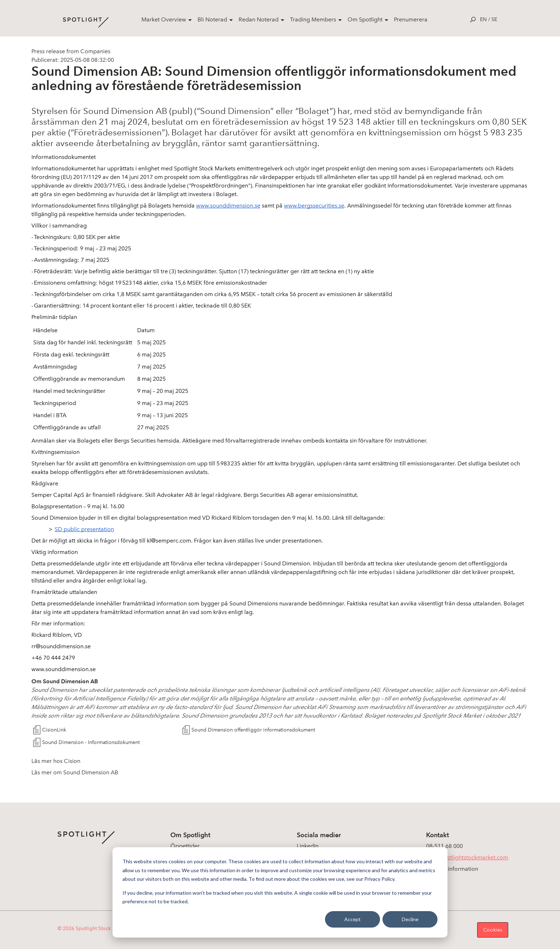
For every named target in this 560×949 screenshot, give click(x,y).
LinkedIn (308, 846)
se (494, 19)
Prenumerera (411, 19)
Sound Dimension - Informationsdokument (91, 742)
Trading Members (313, 19)
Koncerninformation (452, 869)
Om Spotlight (365, 19)
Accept (352, 919)
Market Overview (164, 19)
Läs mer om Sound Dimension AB (75, 772)
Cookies (493, 930)
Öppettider (185, 846)
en (483, 19)
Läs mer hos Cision (56, 761)
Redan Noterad (259, 19)
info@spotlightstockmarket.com (467, 857)
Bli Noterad (212, 19)
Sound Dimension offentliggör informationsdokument (253, 730)
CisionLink (54, 730)
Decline (410, 919)
